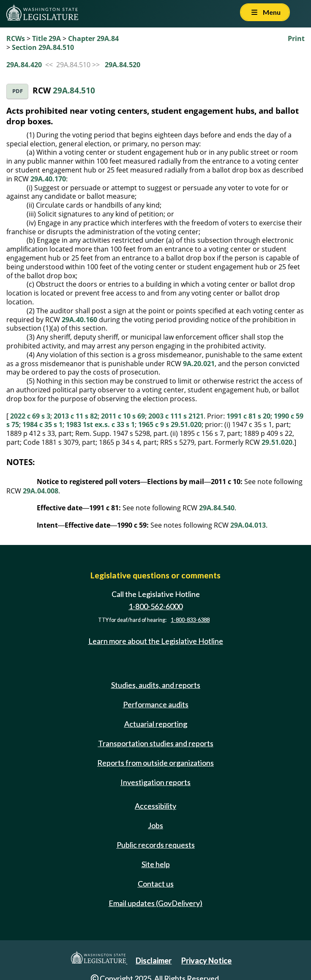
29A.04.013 (248, 525)
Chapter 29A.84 (93, 38)
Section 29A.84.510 (43, 47)
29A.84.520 (123, 65)
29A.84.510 (74, 90)
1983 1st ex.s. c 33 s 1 (100, 424)
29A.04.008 (41, 491)
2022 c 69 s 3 (30, 416)
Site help (156, 864)
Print (296, 38)
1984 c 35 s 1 (42, 424)
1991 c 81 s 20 (248, 416)
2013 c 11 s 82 (76, 416)
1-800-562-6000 (155, 606)
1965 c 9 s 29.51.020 (170, 424)
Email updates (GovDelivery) (155, 903)
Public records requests (156, 845)
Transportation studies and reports (156, 743)
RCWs (16, 38)
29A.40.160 (79, 320)
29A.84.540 (217, 508)
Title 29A (46, 38)
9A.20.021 (199, 364)
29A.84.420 (24, 65)
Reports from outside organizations (155, 763)
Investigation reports (155, 782)
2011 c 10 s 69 (123, 416)
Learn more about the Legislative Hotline (156, 641)
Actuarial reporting (156, 724)
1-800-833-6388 (190, 620)
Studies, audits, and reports (156, 685)
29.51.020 (277, 442)
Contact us (156, 884)
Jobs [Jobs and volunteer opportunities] (155, 825)
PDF (18, 91)
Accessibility (155, 806)
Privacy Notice (206, 961)
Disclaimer (154, 961)
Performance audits (156, 704)
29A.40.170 (48, 179)
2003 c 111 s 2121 (176, 416)
